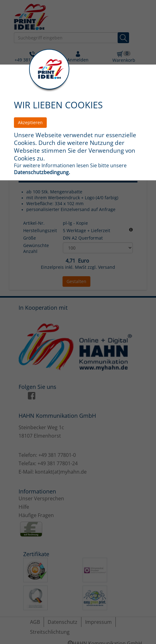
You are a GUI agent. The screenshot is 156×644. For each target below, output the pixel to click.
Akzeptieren (30, 122)
